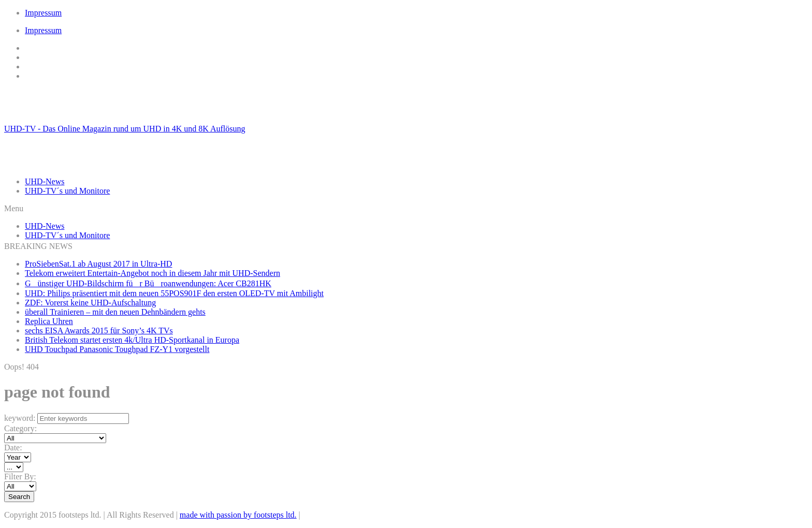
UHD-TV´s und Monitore (67, 191)
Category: (20, 428)
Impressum (43, 13)
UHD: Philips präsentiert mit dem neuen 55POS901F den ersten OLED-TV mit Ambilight (174, 293)
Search (19, 497)
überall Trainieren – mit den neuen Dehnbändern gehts (115, 312)
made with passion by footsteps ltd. (238, 515)
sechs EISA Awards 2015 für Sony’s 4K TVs (99, 331)
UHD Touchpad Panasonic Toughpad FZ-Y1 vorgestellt (117, 349)
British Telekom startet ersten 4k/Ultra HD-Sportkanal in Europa (132, 340)
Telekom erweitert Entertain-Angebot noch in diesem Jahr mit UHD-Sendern (153, 273)
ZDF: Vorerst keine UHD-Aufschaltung (90, 303)
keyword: (20, 418)
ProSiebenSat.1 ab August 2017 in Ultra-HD (98, 264)
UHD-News (45, 181)
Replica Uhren (49, 321)
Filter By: (20, 476)
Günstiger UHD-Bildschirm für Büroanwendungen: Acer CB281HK (148, 283)
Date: (13, 448)
